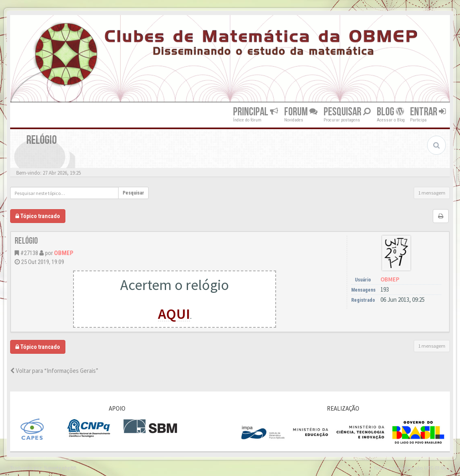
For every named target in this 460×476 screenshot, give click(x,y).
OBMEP (64, 253)
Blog (390, 112)
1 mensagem (432, 193)
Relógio (26, 241)
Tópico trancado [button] (38, 216)
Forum (301, 112)
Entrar (428, 112)
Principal (256, 112)
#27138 (29, 253)
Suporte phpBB (60, 467)
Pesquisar (347, 112)
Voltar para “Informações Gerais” (54, 371)
